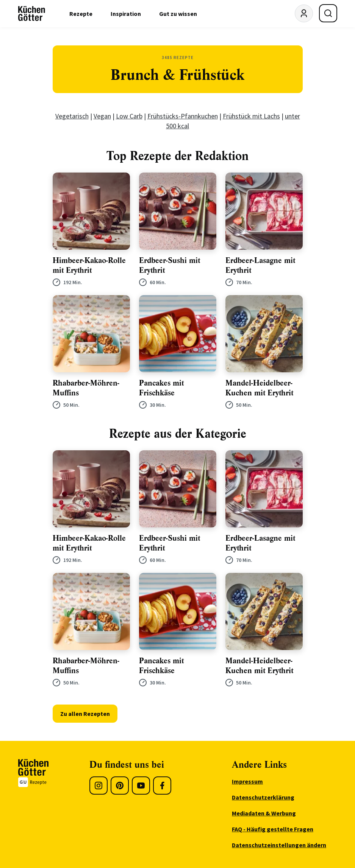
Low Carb (129, 116)
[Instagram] (99, 786)
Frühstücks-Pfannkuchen (183, 116)
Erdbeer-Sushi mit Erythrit (170, 265)
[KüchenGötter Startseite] (32, 14)
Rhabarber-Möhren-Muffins (86, 388)
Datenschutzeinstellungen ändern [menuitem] (279, 845)
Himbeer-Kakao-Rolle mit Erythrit (89, 265)
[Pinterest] (120, 786)
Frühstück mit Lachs (251, 116)
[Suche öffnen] (328, 13)
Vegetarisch (72, 116)
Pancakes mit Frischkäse (161, 388)
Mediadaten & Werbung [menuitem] (264, 813)
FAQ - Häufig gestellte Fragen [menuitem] (273, 829)
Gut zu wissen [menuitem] (178, 14)
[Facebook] (162, 786)
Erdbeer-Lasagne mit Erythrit (260, 265)
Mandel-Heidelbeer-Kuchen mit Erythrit (259, 388)
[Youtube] (141, 786)
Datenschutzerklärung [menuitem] (263, 797)
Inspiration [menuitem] (126, 14)
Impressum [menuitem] (247, 781)
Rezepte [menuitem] (81, 14)
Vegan (102, 116)
